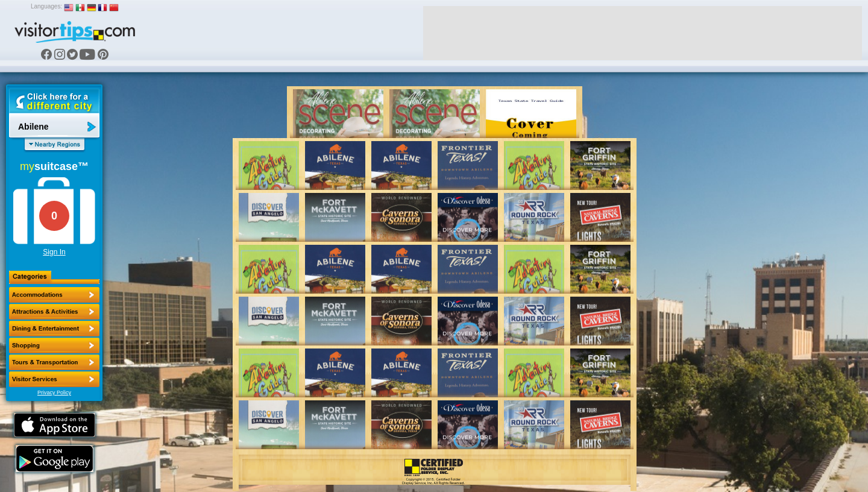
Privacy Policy (54, 393)
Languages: (46, 6)
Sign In (54, 252)
